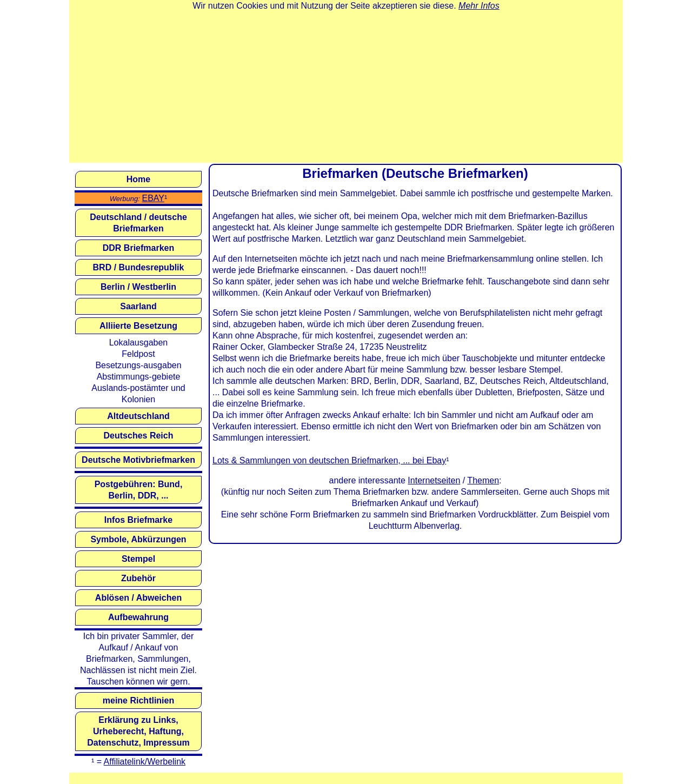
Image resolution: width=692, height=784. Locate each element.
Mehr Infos (479, 6)
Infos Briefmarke (138, 520)
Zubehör (138, 578)
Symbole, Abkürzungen (138, 539)
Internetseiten (434, 480)
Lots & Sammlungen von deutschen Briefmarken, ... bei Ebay (329, 460)
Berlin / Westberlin (138, 287)
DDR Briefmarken (138, 248)
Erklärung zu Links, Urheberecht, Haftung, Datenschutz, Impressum (138, 731)
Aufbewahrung (138, 617)
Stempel (138, 559)
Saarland (138, 306)
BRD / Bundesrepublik (139, 267)
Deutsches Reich (139, 436)
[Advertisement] (346, 87)
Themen (483, 480)
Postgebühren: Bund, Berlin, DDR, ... (139, 490)
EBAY (153, 198)
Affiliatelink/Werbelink (145, 762)
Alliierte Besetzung (138, 326)
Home (138, 179)
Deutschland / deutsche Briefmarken (138, 223)
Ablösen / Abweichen (138, 598)
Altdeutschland (138, 416)
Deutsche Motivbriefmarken (138, 460)
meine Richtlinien (138, 700)
